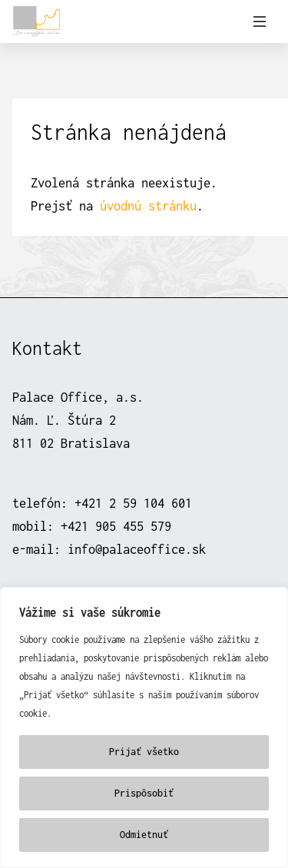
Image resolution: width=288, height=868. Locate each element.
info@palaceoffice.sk (137, 549)
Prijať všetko (144, 752)
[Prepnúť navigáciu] (260, 22)
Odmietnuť (144, 835)
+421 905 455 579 (116, 526)
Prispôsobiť (144, 793)
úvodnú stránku (148, 205)
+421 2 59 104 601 (133, 503)
